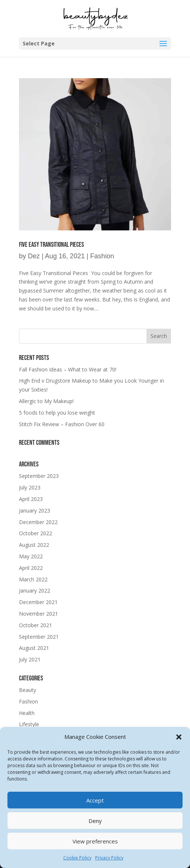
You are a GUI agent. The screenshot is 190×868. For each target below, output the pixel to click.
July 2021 (30, 659)
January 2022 (35, 591)
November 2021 (38, 614)
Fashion (102, 256)
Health (27, 713)
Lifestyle (29, 724)
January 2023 (35, 510)
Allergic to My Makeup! (46, 401)
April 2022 (31, 568)
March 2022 (33, 579)
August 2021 (34, 648)
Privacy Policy (109, 858)
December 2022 (38, 522)
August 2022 (34, 545)
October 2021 (36, 625)
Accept (95, 800)
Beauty (28, 690)
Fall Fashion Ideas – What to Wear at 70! (68, 369)
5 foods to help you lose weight (57, 413)
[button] (179, 737)
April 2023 (31, 499)
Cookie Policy (77, 858)
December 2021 (38, 602)
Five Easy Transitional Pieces (51, 245)
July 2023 (30, 487)
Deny (95, 821)
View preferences (95, 841)
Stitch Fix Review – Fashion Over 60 (62, 424)
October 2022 (36, 533)
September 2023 (39, 476)
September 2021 (39, 637)
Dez (34, 256)
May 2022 (31, 556)
